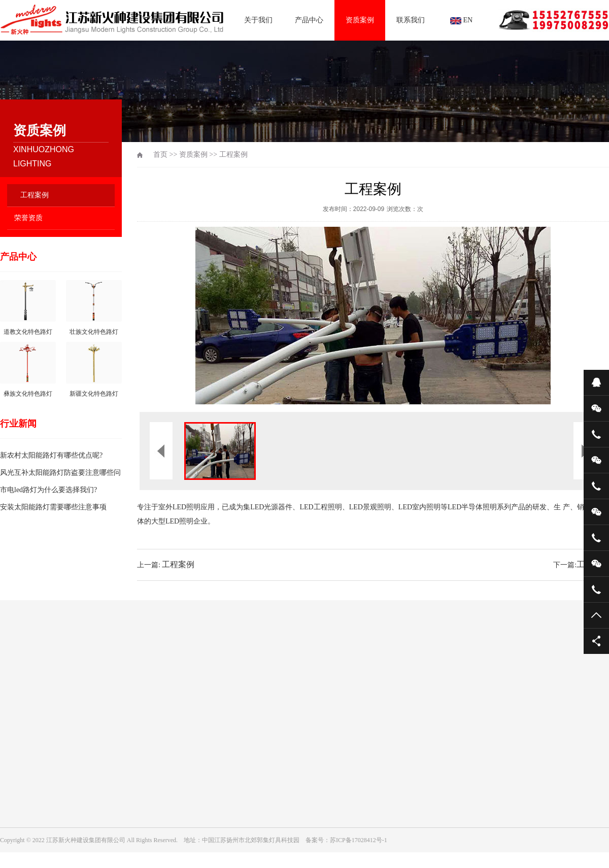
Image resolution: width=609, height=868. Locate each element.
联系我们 (411, 20)
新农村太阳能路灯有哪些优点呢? (51, 455)
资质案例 (360, 20)
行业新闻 (18, 424)
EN (461, 20)
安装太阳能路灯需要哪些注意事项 (53, 507)
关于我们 (258, 20)
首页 (160, 154)
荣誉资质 (28, 218)
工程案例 (35, 195)
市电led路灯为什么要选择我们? (48, 490)
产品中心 (309, 20)
